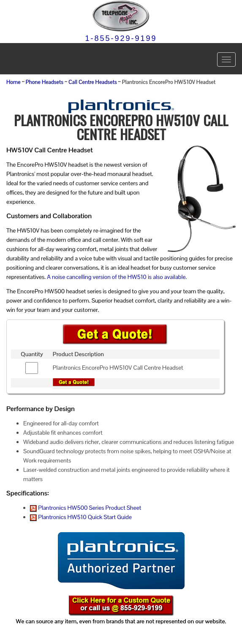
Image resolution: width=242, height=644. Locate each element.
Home (14, 82)
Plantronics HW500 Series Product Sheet (86, 508)
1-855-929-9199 (121, 38)
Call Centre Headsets (93, 82)
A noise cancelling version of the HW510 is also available (116, 277)
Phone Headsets (45, 82)
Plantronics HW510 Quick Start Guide (81, 517)
